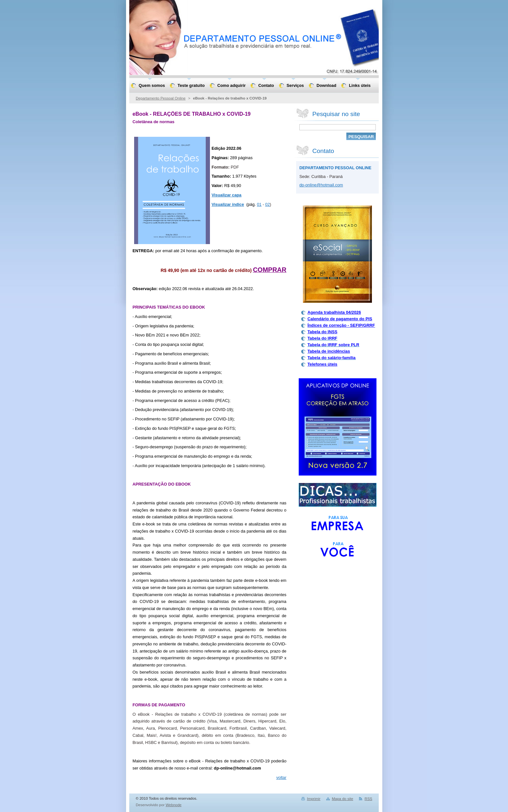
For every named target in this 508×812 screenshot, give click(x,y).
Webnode (173, 805)
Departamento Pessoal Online (161, 98)
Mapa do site (342, 799)
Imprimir (314, 799)
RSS (368, 799)
